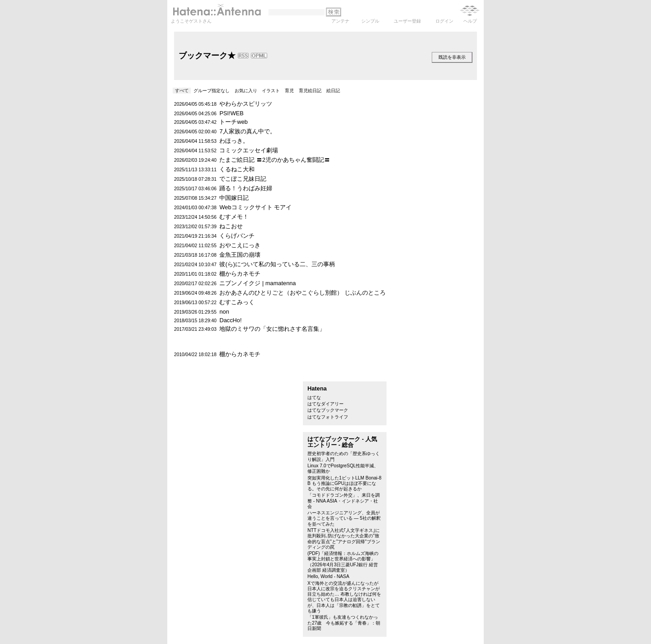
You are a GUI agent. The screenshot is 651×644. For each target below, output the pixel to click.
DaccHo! (230, 320)
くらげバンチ (237, 236)
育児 (289, 91)
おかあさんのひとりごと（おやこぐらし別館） (281, 293)
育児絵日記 (310, 91)
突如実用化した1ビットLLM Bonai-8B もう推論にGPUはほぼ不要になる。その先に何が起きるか (344, 484)
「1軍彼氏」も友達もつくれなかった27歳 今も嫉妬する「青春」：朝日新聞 (344, 623)
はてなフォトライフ (328, 417)
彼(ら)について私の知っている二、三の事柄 (277, 264)
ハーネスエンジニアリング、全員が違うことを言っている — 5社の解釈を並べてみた (344, 518)
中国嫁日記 (234, 198)
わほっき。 (234, 141)
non (224, 312)
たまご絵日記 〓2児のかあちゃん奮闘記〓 (275, 160)
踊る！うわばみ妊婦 (246, 188)
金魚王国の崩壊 (240, 255)
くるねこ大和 (237, 169)
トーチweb (233, 122)
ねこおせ (231, 226)
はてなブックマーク (328, 410)
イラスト (271, 91)
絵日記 (333, 91)
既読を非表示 (452, 57)
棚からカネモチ (240, 274)
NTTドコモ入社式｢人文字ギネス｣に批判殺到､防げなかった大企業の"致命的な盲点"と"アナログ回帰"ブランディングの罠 (344, 539)
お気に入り (246, 91)
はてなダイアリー (325, 404)
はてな (314, 397)
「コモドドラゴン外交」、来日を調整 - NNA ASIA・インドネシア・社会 (344, 501)
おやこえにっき (240, 245)
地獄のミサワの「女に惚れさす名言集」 (272, 329)
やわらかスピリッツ (246, 104)
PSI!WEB (231, 113)
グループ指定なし (212, 91)
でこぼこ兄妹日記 (243, 179)
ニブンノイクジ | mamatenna (257, 283)
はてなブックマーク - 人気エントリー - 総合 (342, 442)
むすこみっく (237, 302)
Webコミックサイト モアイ (255, 207)
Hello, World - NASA (328, 576)
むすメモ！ (234, 217)
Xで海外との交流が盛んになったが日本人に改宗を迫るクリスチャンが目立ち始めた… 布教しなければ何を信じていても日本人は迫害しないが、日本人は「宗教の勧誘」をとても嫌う (344, 597)
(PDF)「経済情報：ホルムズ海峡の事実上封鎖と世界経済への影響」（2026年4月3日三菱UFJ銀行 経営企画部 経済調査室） (343, 562)
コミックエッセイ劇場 (249, 150)
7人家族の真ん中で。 (247, 131)
